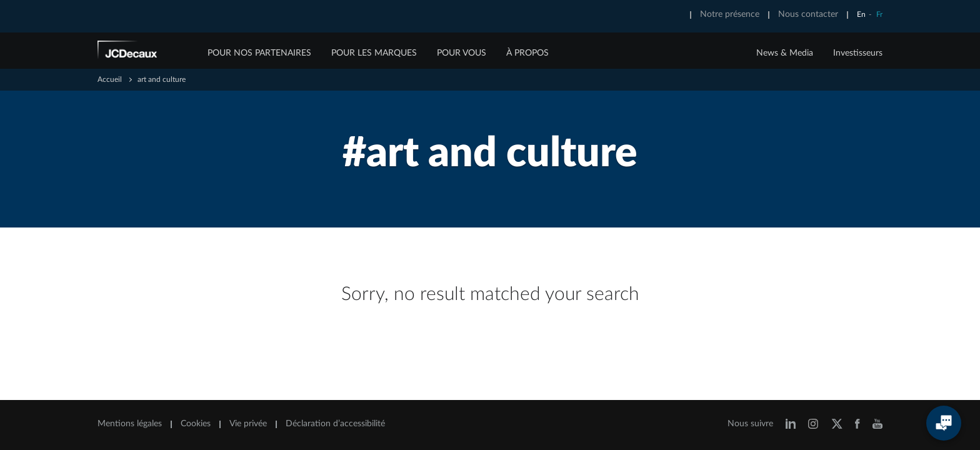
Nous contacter (808, 14)
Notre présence (730, 14)
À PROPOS (527, 53)
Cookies (196, 424)
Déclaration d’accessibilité (335, 424)
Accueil (110, 79)
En (861, 14)
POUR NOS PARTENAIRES (259, 53)
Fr (879, 14)
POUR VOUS (462, 53)
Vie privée (248, 424)
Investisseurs (858, 53)
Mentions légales (130, 424)
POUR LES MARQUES (374, 53)
